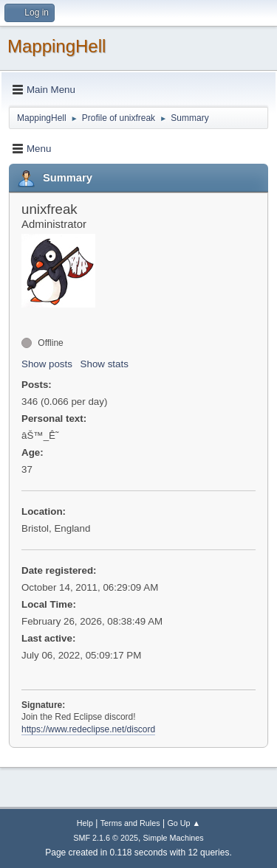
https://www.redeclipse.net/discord (88, 729)
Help (85, 823)
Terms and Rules (130, 823)
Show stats (105, 364)
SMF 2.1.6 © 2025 (106, 838)
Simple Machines (174, 838)
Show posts (47, 364)
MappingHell (57, 46)
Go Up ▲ (184, 823)
